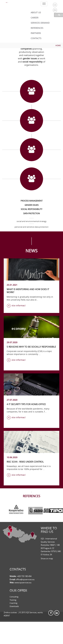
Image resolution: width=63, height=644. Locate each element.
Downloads (14, 606)
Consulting (14, 597)
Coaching (13, 603)
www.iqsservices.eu (23, 583)
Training (13, 600)
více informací (19, 305)
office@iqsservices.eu (25, 579)
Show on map (47, 559)
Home (58, 45)
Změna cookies (10, 612)
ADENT (7, 616)
